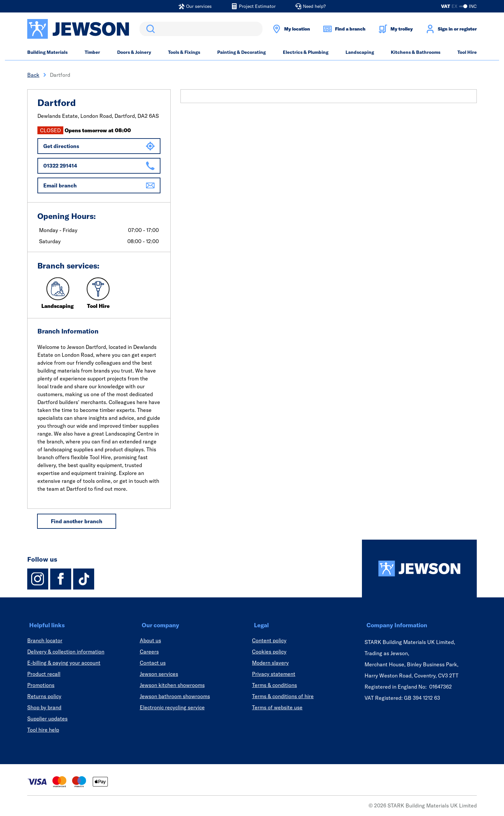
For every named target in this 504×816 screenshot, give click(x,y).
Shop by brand (44, 707)
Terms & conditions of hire (283, 696)
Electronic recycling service (172, 707)
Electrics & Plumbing (306, 52)
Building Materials (47, 52)
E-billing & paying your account (64, 663)
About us (150, 640)
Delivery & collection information (66, 652)
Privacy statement (274, 674)
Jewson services (159, 674)
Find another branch (77, 521)
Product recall (44, 674)
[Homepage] (419, 569)
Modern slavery (270, 663)
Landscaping (360, 52)
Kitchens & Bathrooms (416, 52)
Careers (149, 652)
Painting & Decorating (241, 52)
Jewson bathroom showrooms (175, 696)
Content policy (269, 640)
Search (149, 29)
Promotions (41, 685)
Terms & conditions (274, 685)
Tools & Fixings (184, 52)
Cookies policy (269, 652)
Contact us (153, 663)
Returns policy (44, 696)
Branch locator (45, 640)
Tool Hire (467, 52)
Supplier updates (47, 719)
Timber (92, 52)
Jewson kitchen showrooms (172, 685)
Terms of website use (277, 707)
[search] (201, 29)
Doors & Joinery (134, 52)
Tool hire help (43, 730)
